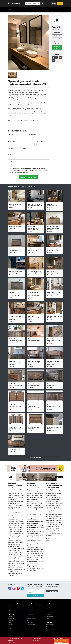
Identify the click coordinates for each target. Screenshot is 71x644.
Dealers (48, 629)
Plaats (24, 148)
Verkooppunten (57, 39)
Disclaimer (10, 621)
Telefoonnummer (13, 155)
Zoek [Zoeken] (42, 4)
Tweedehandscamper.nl (52, 606)
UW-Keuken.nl (30, 610)
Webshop (48, 631)
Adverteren (20, 606)
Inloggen (10, 606)
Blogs (47, 627)
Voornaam (11, 134)
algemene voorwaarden (33, 169)
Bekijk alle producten (36, 458)
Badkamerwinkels (50, 625)
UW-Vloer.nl (30, 614)
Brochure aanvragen (52, 591)
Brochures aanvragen (57, 47)
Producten (57, 36)
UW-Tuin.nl (29, 612)
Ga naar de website (57, 43)
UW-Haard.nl (30, 608)
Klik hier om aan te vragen (62, 641)
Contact (19, 608)
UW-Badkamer (30, 606)
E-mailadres (11, 162)
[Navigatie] (10, 9)
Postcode (11, 148)
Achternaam (33, 134)
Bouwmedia (11, 640)
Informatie (57, 33)
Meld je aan (35, 595)
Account (53, 4)
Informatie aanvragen (28, 177)
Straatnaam (11, 141)
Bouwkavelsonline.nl (32, 624)
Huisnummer (40, 141)
